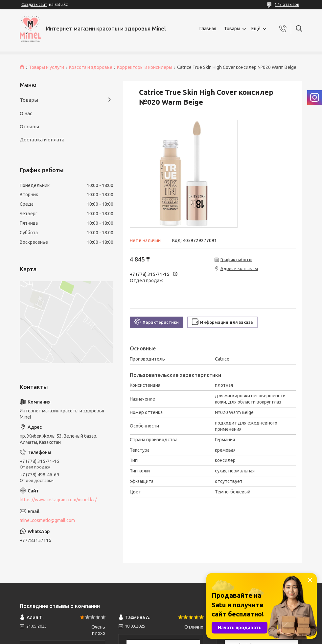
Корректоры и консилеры (145, 67)
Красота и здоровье (91, 67)
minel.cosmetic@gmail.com (47, 520)
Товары (232, 29)
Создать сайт (34, 4)
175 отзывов (287, 4)
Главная (208, 29)
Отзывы (29, 126)
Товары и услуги (46, 67)
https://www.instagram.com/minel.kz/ (58, 500)
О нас (26, 113)
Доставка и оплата (42, 140)
